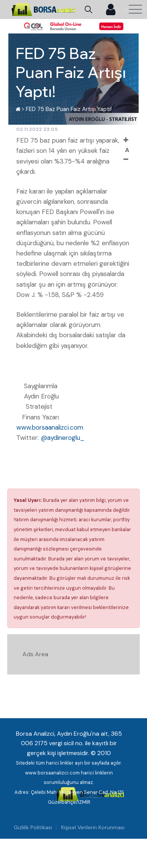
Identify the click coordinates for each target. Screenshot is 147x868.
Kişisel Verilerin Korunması (93, 827)
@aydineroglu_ (62, 438)
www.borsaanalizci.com (50, 427)
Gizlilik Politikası (33, 827)
